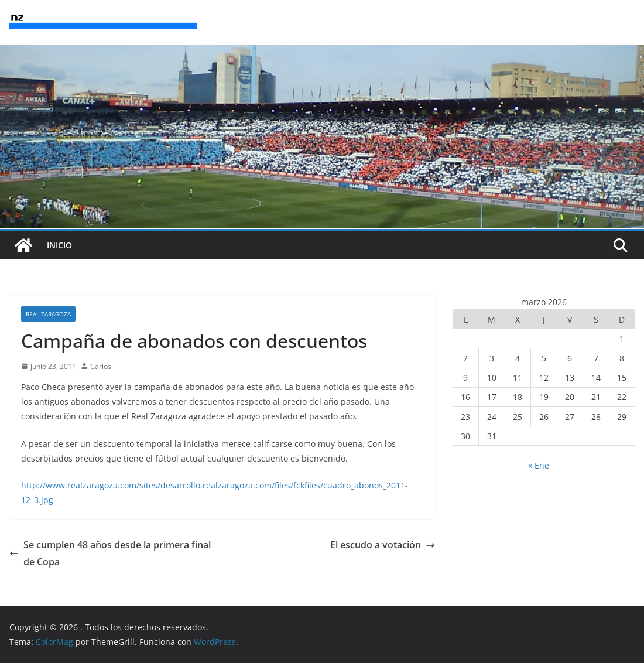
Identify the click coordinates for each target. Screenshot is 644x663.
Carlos (101, 366)
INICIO (59, 245)
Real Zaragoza (48, 314)
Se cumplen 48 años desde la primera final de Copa (110, 553)
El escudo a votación (383, 545)
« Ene (539, 465)
